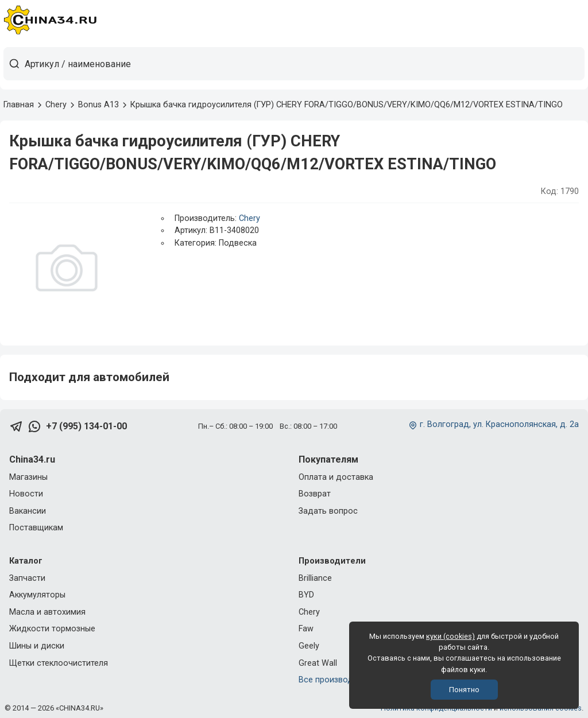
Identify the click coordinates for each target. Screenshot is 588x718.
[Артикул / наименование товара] (304, 64)
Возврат (315, 494)
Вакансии (28, 511)
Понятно (464, 690)
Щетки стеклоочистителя (59, 663)
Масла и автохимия (47, 612)
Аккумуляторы (37, 595)
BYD (306, 595)
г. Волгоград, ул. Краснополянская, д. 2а (499, 424)
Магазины (28, 477)
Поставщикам (36, 528)
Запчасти (27, 578)
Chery (249, 218)
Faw (306, 629)
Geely (309, 646)
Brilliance (315, 578)
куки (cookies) (450, 636)
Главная (19, 105)
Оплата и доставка (336, 477)
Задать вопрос (328, 511)
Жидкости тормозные (52, 629)
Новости (26, 494)
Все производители (337, 680)
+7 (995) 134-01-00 (86, 426)
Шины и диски (37, 646)
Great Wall (318, 663)
